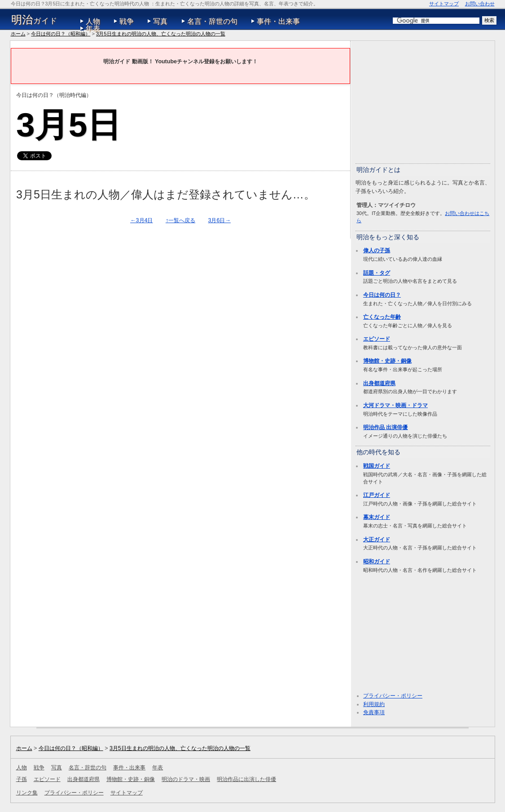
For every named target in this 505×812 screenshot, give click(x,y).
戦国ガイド (377, 466)
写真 (160, 21)
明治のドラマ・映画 (186, 779)
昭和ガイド (377, 562)
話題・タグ (377, 273)
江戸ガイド (377, 495)
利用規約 (374, 704)
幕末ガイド (377, 517)
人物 (93, 21)
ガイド (34, 20)
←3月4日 (141, 220)
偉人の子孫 (377, 250)
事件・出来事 (278, 21)
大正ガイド (377, 540)
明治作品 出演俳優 (385, 427)
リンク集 (27, 793)
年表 (93, 29)
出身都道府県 (379, 383)
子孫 (22, 779)
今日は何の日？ (382, 295)
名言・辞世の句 (212, 21)
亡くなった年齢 (382, 317)
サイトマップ (444, 4)
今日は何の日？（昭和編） (61, 34)
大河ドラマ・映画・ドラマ (395, 405)
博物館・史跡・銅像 (387, 361)
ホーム (18, 34)
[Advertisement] (423, 101)
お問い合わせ (480, 4)
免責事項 (374, 712)
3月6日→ (220, 220)
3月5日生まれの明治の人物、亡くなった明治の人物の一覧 (160, 34)
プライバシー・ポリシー (393, 696)
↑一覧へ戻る (180, 220)
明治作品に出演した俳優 (246, 779)
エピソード (377, 339)
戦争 (127, 21)
